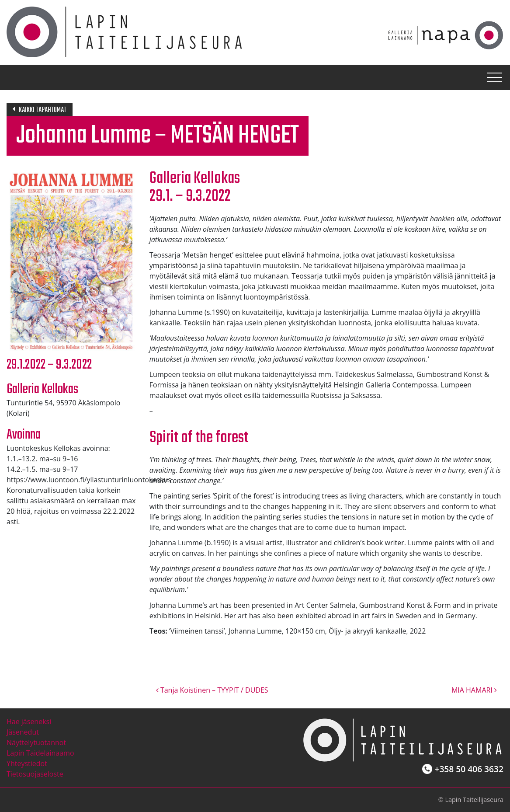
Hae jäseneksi (29, 721)
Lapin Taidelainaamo (40, 753)
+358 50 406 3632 (469, 769)
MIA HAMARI (474, 690)
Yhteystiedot (27, 763)
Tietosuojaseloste (35, 774)
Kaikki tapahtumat (43, 110)
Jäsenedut (23, 732)
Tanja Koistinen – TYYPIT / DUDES (212, 690)
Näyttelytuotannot (36, 742)
